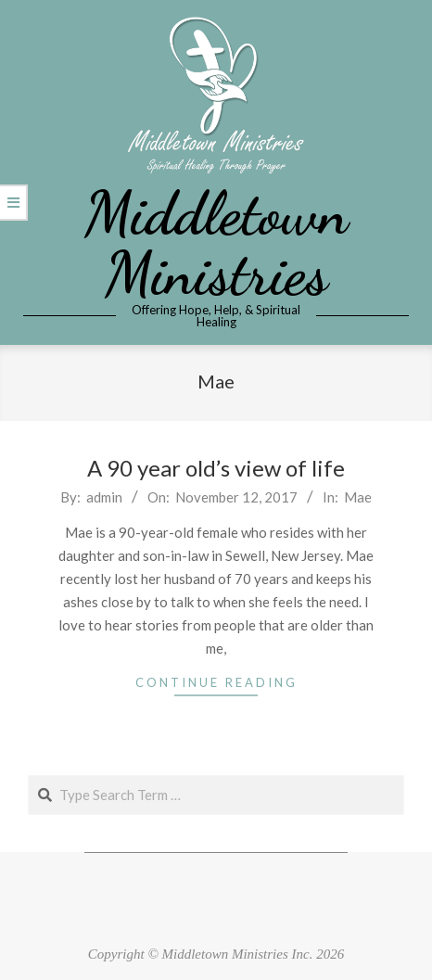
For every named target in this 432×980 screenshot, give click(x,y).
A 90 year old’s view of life (216, 468)
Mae (358, 497)
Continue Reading (216, 682)
